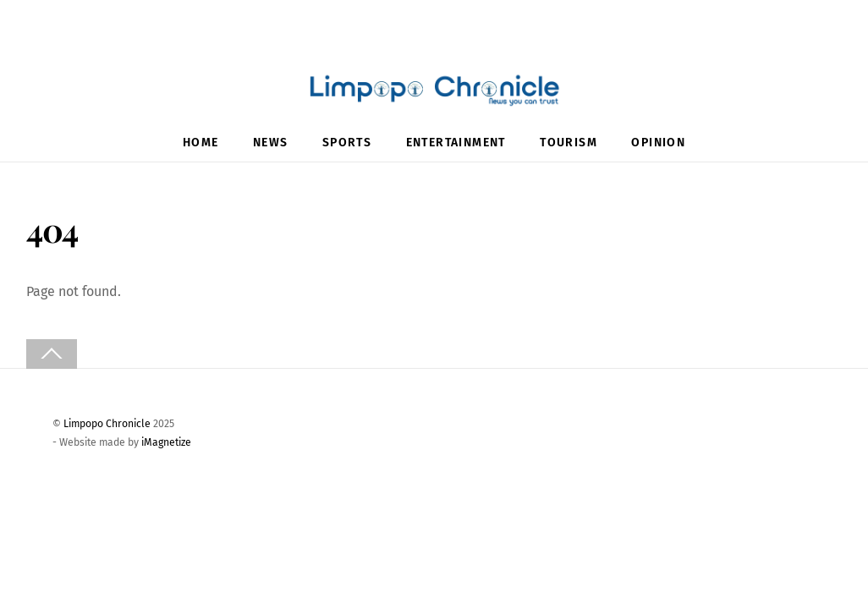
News (271, 143)
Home (201, 143)
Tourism (569, 143)
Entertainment (456, 143)
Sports (347, 143)
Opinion (658, 143)
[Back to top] (52, 354)
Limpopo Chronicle (107, 424)
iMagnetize (166, 442)
